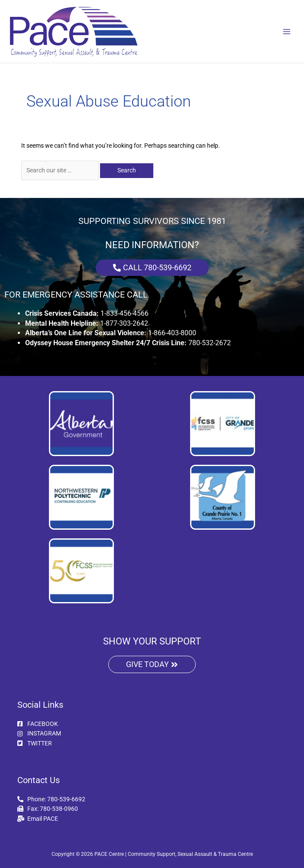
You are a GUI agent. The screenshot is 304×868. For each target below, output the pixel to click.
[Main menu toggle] (287, 31)
